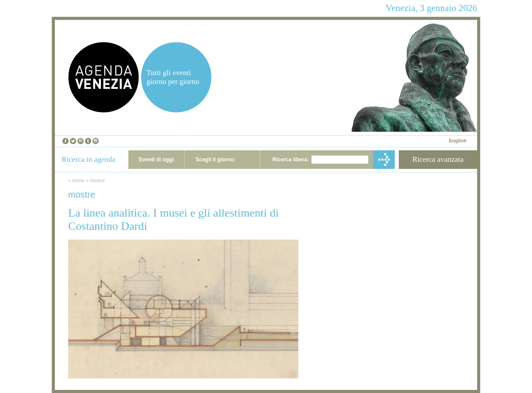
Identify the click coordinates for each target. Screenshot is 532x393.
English (458, 141)
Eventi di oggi (156, 160)
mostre (97, 180)
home (78, 180)
